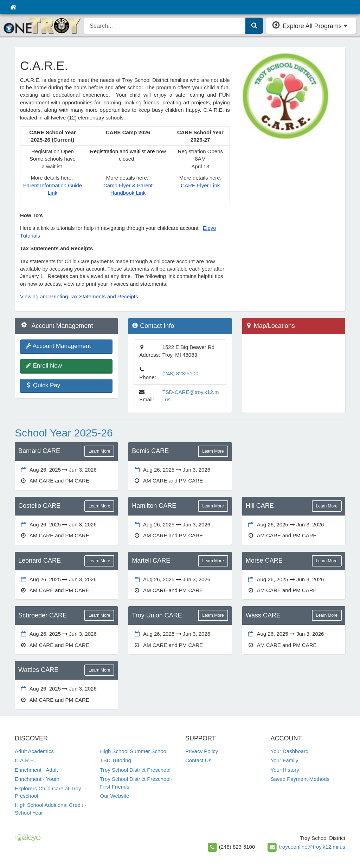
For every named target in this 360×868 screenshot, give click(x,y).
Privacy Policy (202, 751)
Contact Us (198, 760)
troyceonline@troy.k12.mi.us (312, 847)
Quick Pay (43, 385)
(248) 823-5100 (181, 373)
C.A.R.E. (25, 760)
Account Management (58, 346)
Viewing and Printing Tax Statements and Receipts (79, 296)
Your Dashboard (290, 751)
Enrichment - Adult (36, 770)
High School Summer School (134, 751)
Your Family (285, 760)
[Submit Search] (254, 26)
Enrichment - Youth (37, 779)
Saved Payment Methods (300, 779)
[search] (165, 26)
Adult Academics (34, 751)
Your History (285, 770)
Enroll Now (44, 366)
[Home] (13, 7)
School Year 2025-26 (64, 433)
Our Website (115, 796)
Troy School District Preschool (135, 770)
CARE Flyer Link (200, 185)
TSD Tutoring (116, 760)
